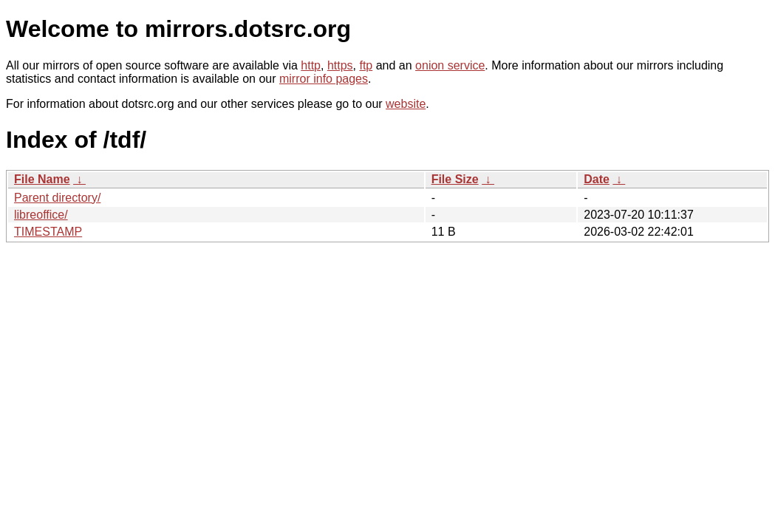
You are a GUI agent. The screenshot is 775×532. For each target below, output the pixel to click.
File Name (42, 179)
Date (597, 179)
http (311, 65)
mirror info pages (324, 79)
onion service (450, 65)
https (340, 65)
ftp (366, 65)
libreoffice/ (41, 215)
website (406, 104)
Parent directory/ (57, 198)
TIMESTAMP (48, 232)
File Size (455, 179)
